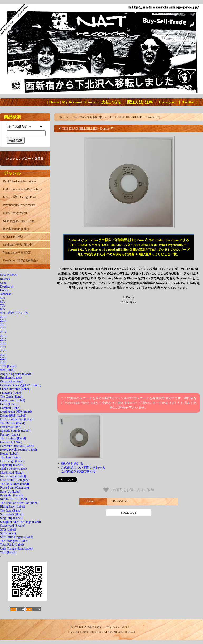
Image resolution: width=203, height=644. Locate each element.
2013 (3, 317)
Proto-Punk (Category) (14, 488)
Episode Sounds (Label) (15, 431)
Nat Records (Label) (13, 476)
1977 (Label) (8, 366)
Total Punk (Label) (12, 545)
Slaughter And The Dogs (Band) (20, 522)
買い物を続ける (72, 464)
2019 (3, 340)
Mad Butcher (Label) (13, 469)
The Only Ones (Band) (14, 484)
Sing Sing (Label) (11, 518)
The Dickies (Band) (13, 423)
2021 (3, 347)
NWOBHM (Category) (15, 480)
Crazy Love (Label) (13, 400)
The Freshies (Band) (13, 438)
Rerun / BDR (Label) (13, 499)
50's (3, 298)
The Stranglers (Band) (14, 541)
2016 (3, 328)
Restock (5, 279)
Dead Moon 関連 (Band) (16, 412)
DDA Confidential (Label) (17, 419)
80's (3, 309)
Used (3, 283)
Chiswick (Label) (11, 393)
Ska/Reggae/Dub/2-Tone (19, 221)
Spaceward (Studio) (13, 526)
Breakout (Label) (11, 378)
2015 (3, 324)
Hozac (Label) (9, 454)
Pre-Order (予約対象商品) (20, 260)
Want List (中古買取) (17, 252)
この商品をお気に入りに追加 (129, 490)
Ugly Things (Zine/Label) (16, 548)
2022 (3, 351)
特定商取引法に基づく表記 (86, 627)
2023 (3, 355)
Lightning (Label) (11, 465)
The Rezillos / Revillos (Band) (19, 503)
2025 (3, 362)
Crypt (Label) (9, 404)
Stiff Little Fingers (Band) (16, 537)
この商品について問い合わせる (83, 468)
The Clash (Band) (11, 397)
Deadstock (7, 287)
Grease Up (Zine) (11, 442)
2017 (3, 332)
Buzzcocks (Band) (12, 381)
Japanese (6, 294)
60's (3, 302)
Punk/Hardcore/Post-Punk (20, 181)
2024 (3, 359)
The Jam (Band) (10, 457)
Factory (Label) (10, 435)
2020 (3, 343)
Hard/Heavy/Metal (15, 213)
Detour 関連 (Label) (13, 416)
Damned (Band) (10, 408)
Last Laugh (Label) (12, 461)
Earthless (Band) (11, 427)
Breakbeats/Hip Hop (16, 229)
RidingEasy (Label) (12, 507)
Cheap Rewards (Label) (15, 389)
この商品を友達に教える (78, 471)
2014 (3, 321)
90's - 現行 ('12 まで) (14, 313)
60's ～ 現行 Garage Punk (20, 197)
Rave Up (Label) (11, 492)
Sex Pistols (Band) (12, 514)
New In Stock (9, 275)
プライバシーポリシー (119, 627)
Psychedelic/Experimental (20, 205)
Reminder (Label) (11, 495)
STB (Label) (8, 529)
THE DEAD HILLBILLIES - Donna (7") (134, 117)
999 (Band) (7, 370)
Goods (4, 290)
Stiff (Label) (8, 533)
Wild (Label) (8, 552)
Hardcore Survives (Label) (17, 446)
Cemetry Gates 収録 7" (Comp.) (21, 385)
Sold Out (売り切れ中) (18, 245)
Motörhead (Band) (12, 473)
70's (3, 306)
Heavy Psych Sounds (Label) (18, 450)
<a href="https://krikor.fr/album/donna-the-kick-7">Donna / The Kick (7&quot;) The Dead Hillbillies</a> (129, 349)
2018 (3, 336)
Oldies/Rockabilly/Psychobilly (23, 189)
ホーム (64, 117)
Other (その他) (13, 237)
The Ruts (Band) (11, 511)
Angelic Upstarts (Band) (15, 374)
